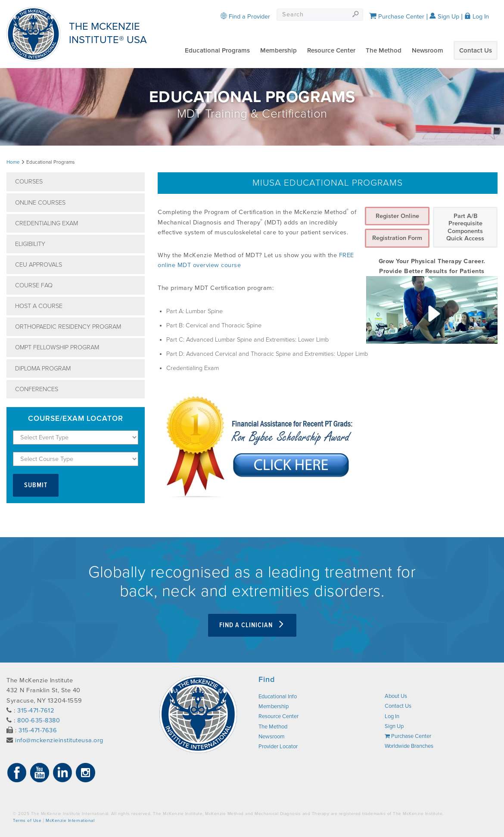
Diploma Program (43, 369)
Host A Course (39, 306)
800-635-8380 (39, 720)
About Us (396, 696)
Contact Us (476, 50)
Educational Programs (217, 50)
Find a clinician (252, 625)
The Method (384, 50)
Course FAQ (34, 285)
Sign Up (444, 17)
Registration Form (397, 238)
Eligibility (30, 244)
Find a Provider (245, 17)
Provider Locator (278, 747)
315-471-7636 (38, 730)
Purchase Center (397, 17)
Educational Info (278, 697)
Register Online (397, 216)
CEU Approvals (39, 265)
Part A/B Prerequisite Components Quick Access (465, 227)
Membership (278, 50)
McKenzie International (70, 821)
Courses (29, 182)
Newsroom (428, 50)
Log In (477, 17)
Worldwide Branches (409, 746)
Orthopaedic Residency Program (68, 327)
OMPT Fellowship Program (57, 347)
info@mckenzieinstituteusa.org (59, 740)
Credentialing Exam (47, 223)
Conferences (37, 389)
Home (13, 162)
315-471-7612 (36, 711)
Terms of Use (27, 821)
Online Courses (40, 203)
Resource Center (331, 50)
